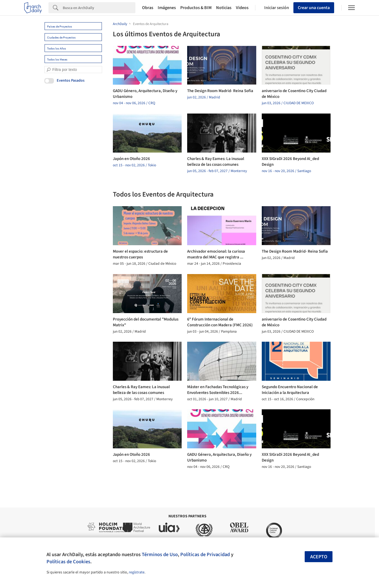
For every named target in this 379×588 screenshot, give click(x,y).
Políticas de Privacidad (205, 554)
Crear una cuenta (314, 8)
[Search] (99, 8)
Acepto (319, 557)
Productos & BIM (196, 8)
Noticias (224, 8)
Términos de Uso (160, 554)
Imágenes (167, 8)
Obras (148, 8)
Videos (242, 8)
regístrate (137, 572)
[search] (49, 70)
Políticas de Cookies (68, 562)
